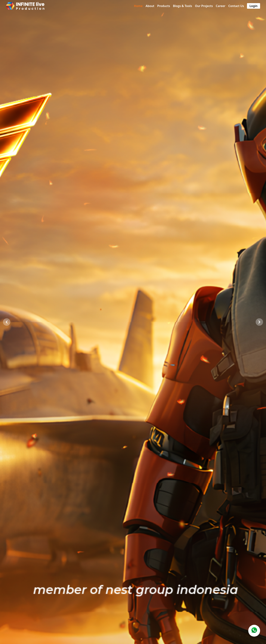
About (150, 6)
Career (221, 6)
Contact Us (236, 6)
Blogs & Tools (182, 6)
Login (254, 6)
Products (164, 6)
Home (138, 6)
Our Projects (204, 6)
